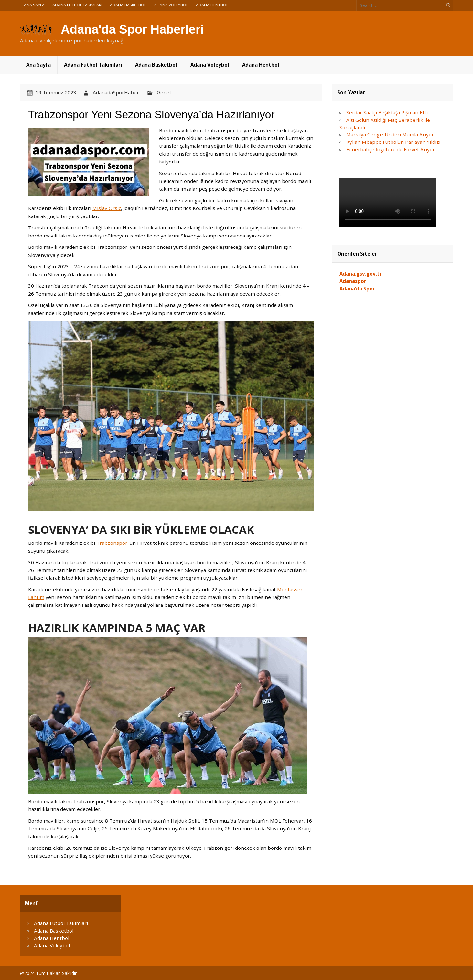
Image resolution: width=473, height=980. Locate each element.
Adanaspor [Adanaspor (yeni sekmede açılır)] (353, 281)
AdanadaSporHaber (116, 92)
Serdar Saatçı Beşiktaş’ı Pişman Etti (387, 112)
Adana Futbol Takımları (77, 5)
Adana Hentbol (212, 5)
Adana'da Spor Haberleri (132, 29)
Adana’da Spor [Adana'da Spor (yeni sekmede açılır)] (357, 289)
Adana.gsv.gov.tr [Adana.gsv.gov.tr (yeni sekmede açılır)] (361, 274)
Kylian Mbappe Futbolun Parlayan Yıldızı (393, 142)
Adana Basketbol (128, 5)
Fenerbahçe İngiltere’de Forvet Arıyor (391, 149)
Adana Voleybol (171, 5)
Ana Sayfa (34, 5)
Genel (164, 92)
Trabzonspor (112, 543)
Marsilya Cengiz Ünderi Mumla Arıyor (390, 134)
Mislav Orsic (107, 208)
